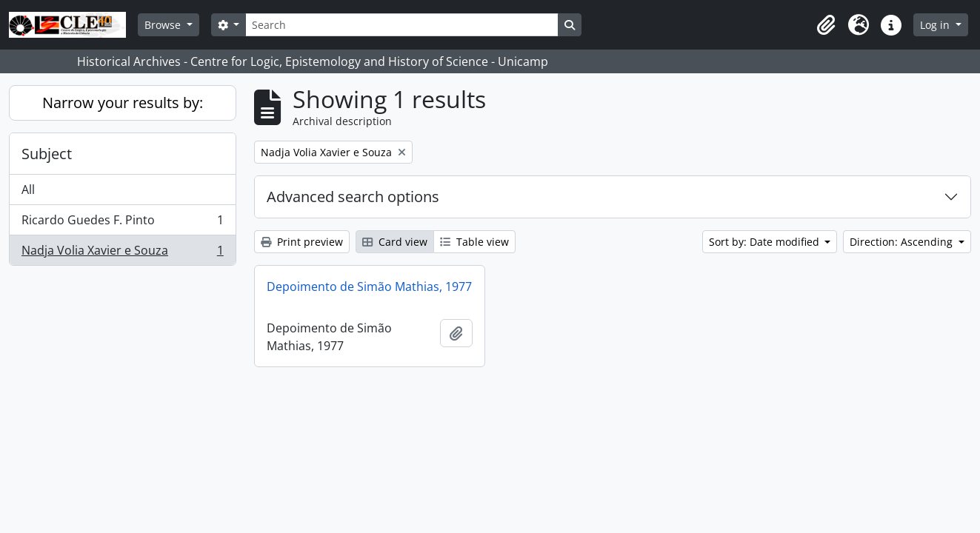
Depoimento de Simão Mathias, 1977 (369, 286)
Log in (936, 25)
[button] (826, 25)
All (28, 190)
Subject (47, 154)
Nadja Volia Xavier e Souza (122, 253)
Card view (395, 242)
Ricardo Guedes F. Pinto (122, 223)
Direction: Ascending (903, 242)
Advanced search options (353, 197)
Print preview (302, 242)
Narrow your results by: (123, 103)
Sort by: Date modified (766, 242)
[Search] (401, 25)
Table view (474, 242)
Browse (164, 25)
